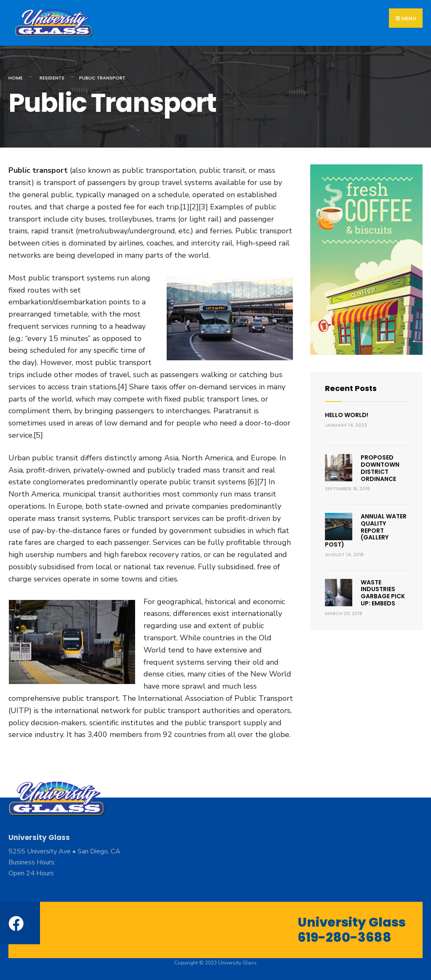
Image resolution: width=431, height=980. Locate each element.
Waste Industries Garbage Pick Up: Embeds (383, 593)
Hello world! (347, 415)
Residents (52, 78)
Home (16, 78)
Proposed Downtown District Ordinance (380, 468)
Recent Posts (351, 388)
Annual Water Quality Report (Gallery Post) (366, 530)
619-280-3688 (345, 938)
